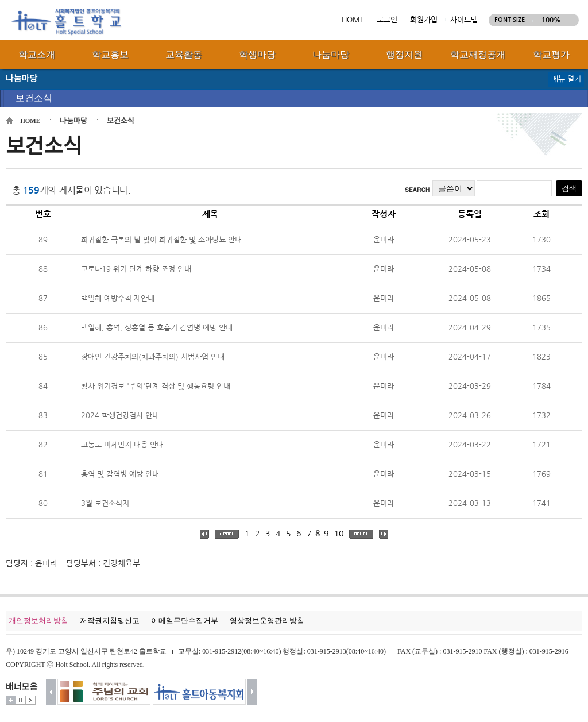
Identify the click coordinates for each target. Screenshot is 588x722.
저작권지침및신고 (110, 621)
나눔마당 (73, 121)
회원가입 (424, 20)
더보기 (11, 700)
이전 (51, 692)
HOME (353, 20)
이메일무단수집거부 (185, 621)
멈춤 (21, 700)
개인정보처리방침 (38, 621)
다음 (252, 692)
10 (339, 534)
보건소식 (34, 98)
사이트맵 (464, 20)
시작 (30, 700)
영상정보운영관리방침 (267, 621)
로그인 (387, 20)
